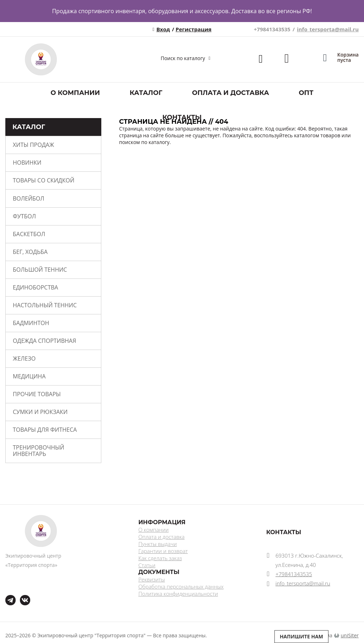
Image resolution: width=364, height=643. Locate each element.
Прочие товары (37, 394)
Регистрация (194, 29)
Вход (163, 29)
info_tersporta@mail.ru (328, 29)
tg (10, 600)
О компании (75, 93)
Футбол (24, 216)
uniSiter (350, 635)
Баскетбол (29, 234)
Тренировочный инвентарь (39, 451)
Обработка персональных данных (181, 586)
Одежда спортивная (44, 341)
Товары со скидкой (44, 180)
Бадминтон (31, 323)
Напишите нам (301, 636)
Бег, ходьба (30, 252)
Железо (24, 358)
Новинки (27, 163)
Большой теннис (40, 270)
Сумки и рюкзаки (40, 412)
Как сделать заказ (160, 558)
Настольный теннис (45, 305)
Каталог (146, 93)
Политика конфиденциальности (178, 594)
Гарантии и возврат (163, 551)
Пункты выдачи (157, 544)
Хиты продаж (33, 145)
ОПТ (306, 93)
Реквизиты (152, 579)
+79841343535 (272, 29)
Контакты (182, 117)
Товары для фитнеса (45, 430)
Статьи (147, 565)
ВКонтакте (21, 595)
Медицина (29, 376)
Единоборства (35, 287)
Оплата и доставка (231, 93)
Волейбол (29, 198)
